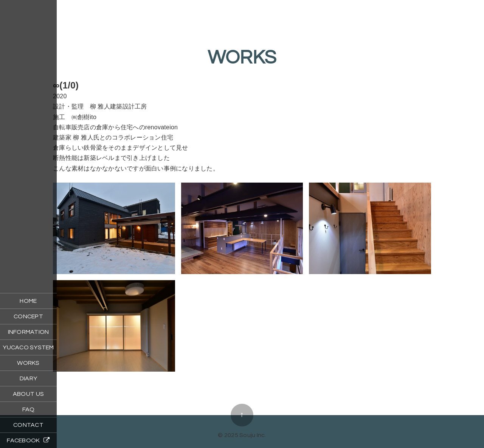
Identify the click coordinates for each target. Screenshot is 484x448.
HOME (28, 301)
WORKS (28, 363)
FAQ (29, 409)
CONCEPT (28, 316)
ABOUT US (28, 394)
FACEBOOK (28, 440)
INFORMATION (29, 332)
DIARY (28, 378)
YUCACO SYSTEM (28, 347)
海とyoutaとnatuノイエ (242, 392)
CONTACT (28, 425)
